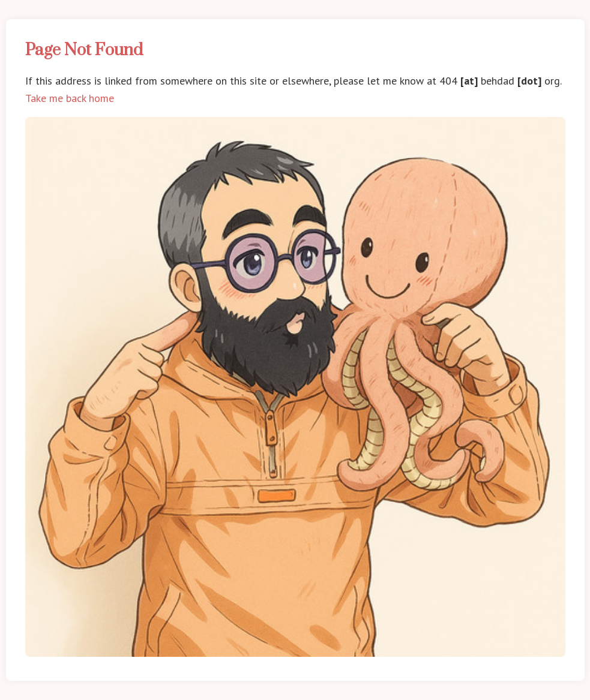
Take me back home (70, 98)
